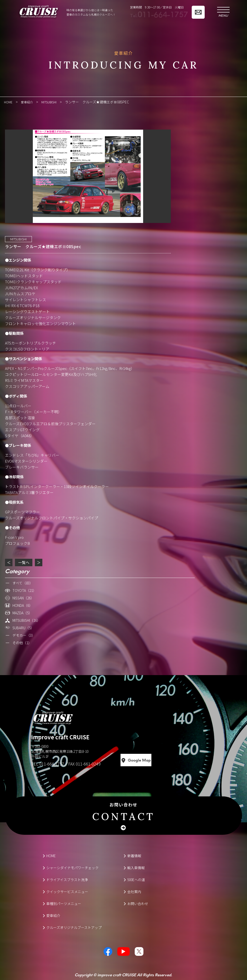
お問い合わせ (123, 812)
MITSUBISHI (18, 239)
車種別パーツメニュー (62, 903)
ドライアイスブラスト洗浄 (65, 879)
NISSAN (23, 598)
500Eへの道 (134, 879)
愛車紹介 (51, 915)
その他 (22, 642)
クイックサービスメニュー (65, 891)
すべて (23, 583)
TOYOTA (24, 590)
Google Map (158, 760)
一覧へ (24, 562)
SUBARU (23, 628)
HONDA (23, 605)
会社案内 (132, 891)
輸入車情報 (134, 867)
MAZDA (22, 613)
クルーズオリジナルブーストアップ (72, 927)
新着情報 (132, 855)
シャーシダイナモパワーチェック (71, 867)
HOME (49, 855)
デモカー (24, 635)
